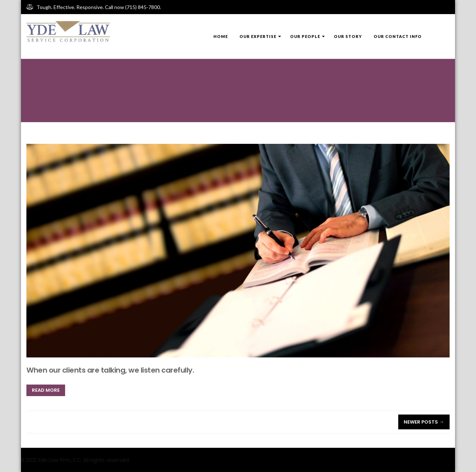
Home (221, 36)
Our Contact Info (398, 36)
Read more (46, 390)
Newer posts (424, 422)
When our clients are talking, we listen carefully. (110, 370)
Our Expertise (258, 36)
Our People (305, 36)
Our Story (348, 36)
